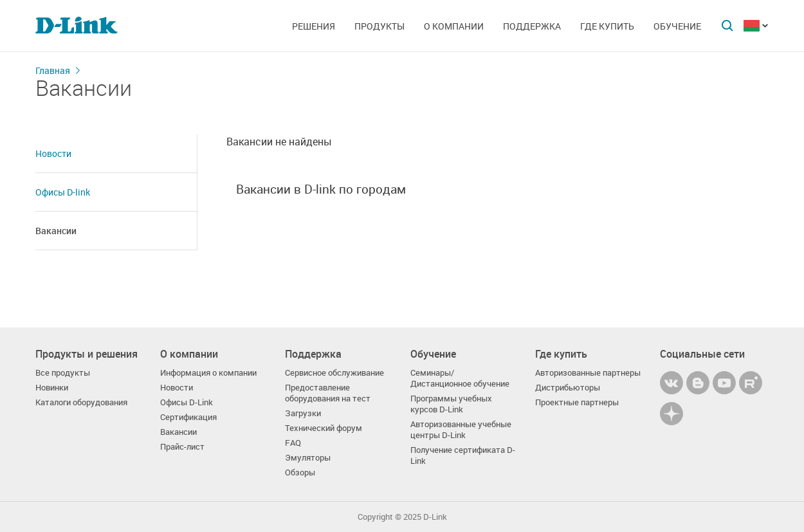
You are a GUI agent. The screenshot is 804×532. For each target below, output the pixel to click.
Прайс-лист (182, 447)
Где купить (607, 26)
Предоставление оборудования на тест (328, 393)
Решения (314, 26)
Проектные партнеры (577, 402)
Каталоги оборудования (81, 402)
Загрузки (303, 413)
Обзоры (300, 472)
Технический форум (324, 428)
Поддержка (532, 26)
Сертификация (188, 417)
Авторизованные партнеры (588, 373)
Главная (53, 70)
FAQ (293, 443)
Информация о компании (208, 373)
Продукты (379, 26)
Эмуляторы (308, 458)
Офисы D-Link (187, 402)
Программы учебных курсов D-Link (451, 404)
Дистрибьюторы (568, 388)
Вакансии (56, 231)
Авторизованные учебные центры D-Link (461, 430)
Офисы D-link (63, 192)
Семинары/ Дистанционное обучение (460, 378)
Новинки (52, 388)
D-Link (435, 517)
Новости (53, 153)
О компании (454, 26)
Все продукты (63, 373)
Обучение (677, 26)
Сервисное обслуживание (334, 373)
